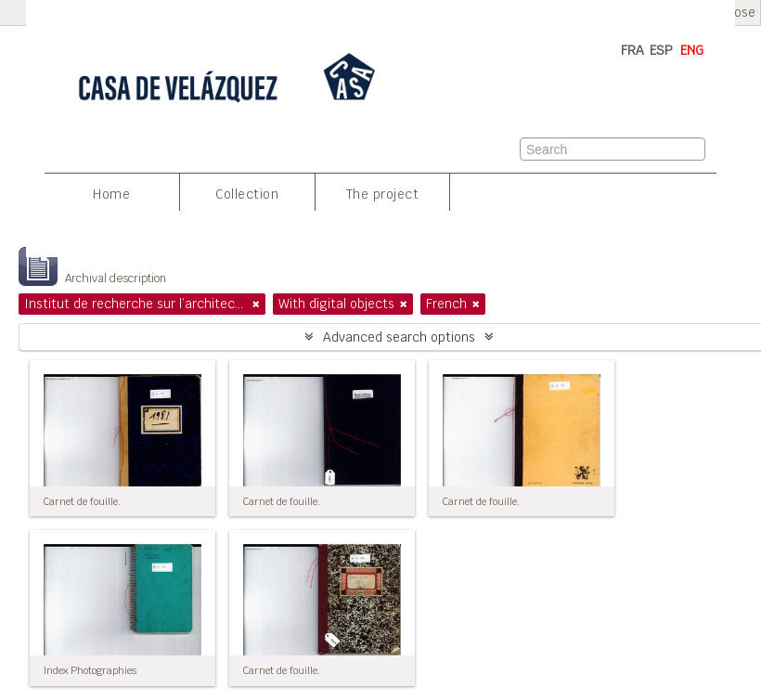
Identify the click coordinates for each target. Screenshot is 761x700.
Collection (247, 194)
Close (740, 13)
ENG (692, 50)
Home (111, 194)
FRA (632, 50)
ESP (661, 50)
